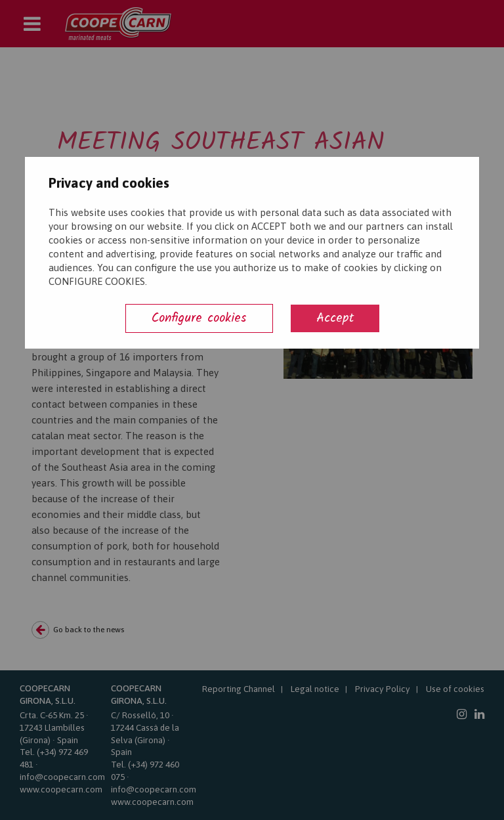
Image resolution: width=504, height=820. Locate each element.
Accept (335, 318)
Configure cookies (199, 318)
